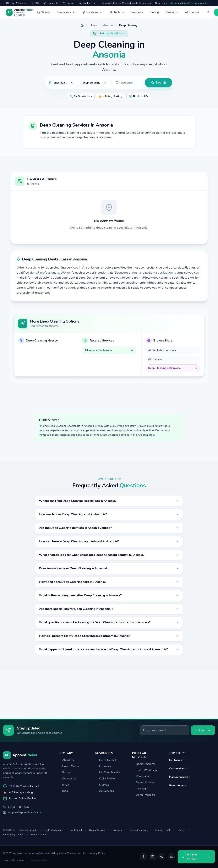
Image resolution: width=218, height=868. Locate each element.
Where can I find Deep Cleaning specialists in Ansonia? (109, 501)
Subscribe (203, 730)
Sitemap (102, 785)
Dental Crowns (143, 782)
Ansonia (108, 25)
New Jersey (178, 786)
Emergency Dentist (15, 835)
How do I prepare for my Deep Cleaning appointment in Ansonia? (109, 636)
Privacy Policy (97, 853)
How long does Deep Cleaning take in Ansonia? (109, 582)
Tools (117, 12)
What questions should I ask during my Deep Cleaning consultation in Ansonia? (109, 622)
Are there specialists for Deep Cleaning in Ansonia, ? (109, 609)
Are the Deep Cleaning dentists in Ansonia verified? (109, 528)
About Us (66, 760)
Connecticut (178, 769)
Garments (172, 12)
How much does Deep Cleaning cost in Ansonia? (109, 514)
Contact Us (67, 779)
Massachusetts (180, 777)
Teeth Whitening (144, 770)
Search (44, 12)
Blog (63, 791)
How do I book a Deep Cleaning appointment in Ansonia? (109, 541)
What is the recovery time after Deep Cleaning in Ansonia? (109, 595)
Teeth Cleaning (39, 835)
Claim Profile (105, 779)
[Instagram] (153, 857)
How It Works (69, 766)
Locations (92, 12)
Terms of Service (13, 860)
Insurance (138, 12)
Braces (184, 830)
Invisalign (140, 789)
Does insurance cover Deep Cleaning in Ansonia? (109, 568)
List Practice (191, 12)
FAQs (64, 785)
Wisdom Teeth (165, 830)
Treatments (66, 12)
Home (93, 25)
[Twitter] (162, 857)
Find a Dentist (106, 760)
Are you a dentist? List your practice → (191, 3)
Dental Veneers (144, 795)
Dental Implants (144, 764)
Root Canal (141, 776)
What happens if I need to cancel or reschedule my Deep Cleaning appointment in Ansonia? (109, 649)
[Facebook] (143, 857)
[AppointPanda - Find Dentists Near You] (20, 12)
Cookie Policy (39, 860)
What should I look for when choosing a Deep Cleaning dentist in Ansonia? (109, 555)
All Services (105, 791)
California (177, 760)
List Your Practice (108, 772)
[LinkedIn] (171, 857)
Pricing (155, 12)
